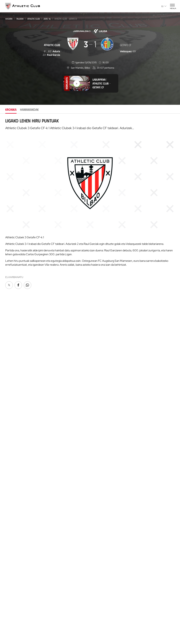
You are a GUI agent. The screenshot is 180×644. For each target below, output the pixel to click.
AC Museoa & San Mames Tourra (63, 514)
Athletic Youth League (60, 380)
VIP (93, 367)
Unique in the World (146, 393)
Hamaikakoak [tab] (29, 110)
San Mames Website (146, 404)
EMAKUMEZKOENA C (58, 375)
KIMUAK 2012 (55, 428)
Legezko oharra (104, 627)
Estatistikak (98, 465)
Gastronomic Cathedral (64, 531)
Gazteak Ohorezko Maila (62, 385)
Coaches (53, 569)
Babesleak (97, 408)
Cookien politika (56, 627)
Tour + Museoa (58, 472)
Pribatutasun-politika (80, 627)
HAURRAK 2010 (56, 413)
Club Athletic (99, 356)
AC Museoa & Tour (145, 409)
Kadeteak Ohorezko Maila (63, 399)
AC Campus (55, 580)
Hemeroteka (13, 356)
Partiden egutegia (59, 447)
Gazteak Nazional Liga (61, 390)
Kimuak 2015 (55, 437)
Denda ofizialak (58, 492)
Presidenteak (99, 470)
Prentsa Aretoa (101, 418)
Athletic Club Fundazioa (149, 420)
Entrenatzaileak (101, 475)
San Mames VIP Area (60, 521)
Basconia (53, 371)
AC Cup (52, 574)
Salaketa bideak (145, 627)
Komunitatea (99, 372)
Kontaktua (141, 369)
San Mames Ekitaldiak (61, 526)
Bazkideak (97, 346)
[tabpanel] (90, 204)
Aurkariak (97, 459)
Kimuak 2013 (55, 432)
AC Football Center (60, 556)
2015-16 (47, 19)
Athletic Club (34, 19)
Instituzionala (100, 387)
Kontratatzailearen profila (108, 429)
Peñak (94, 362)
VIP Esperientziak (58, 467)
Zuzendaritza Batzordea (106, 397)
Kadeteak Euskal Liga (60, 394)
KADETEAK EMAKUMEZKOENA (62, 404)
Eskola (52, 590)
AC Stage (53, 585)
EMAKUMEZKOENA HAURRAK (62, 423)
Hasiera (9, 19)
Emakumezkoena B (58, 361)
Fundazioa (141, 340)
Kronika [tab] (11, 110)
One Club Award (144, 355)
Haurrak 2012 (56, 409)
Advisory (53, 565)
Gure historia (100, 444)
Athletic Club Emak (60, 351)
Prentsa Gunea (35, 627)
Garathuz (54, 551)
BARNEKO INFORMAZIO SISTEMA (109, 424)
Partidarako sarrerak (62, 462)
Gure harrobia (58, 546)
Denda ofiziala (57, 487)
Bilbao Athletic (57, 356)
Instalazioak (99, 403)
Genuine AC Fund (58, 442)
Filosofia (97, 392)
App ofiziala (142, 379)
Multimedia (12, 351)
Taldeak (20, 19)
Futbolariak (99, 454)
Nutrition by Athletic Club (150, 462)
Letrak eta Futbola (146, 430)
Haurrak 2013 (56, 418)
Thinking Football (145, 425)
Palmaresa (98, 449)
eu (164, 6)
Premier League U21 (59, 366)
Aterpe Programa (145, 360)
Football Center (57, 562)
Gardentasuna (100, 413)
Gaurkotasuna (14, 346)
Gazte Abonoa (100, 351)
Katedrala (55, 507)
